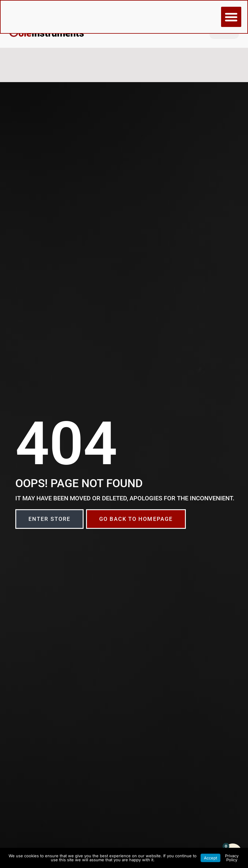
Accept (210, 858)
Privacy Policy (232, 858)
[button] (231, 17)
